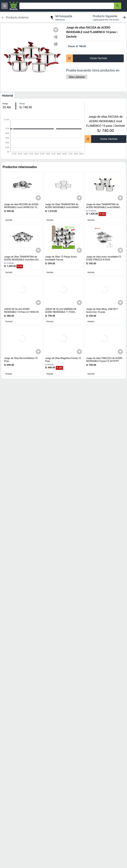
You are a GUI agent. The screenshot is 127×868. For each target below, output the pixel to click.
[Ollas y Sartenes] (77, 77)
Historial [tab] (8, 96)
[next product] (110, 18)
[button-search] (118, 6)
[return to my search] (61, 18)
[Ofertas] (67, 6)
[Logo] (14, 6)
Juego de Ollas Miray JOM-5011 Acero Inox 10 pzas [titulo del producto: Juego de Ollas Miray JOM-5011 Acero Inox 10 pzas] (102, 311)
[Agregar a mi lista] (38, 198)
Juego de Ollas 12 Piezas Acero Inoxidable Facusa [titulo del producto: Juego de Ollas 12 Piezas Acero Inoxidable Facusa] (61, 258)
